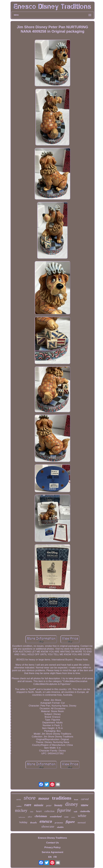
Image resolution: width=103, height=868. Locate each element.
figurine (64, 810)
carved (85, 799)
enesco (46, 821)
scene (66, 817)
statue (73, 817)
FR (55, 857)
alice (30, 817)
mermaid (82, 823)
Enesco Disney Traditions (52, 838)
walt (76, 812)
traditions (62, 798)
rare (28, 805)
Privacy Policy (52, 847)
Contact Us (53, 843)
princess (59, 823)
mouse (44, 798)
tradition (19, 806)
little (32, 812)
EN (50, 857)
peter (49, 805)
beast (76, 800)
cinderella (85, 811)
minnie (39, 805)
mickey (21, 810)
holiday (23, 822)
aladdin (60, 827)
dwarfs (33, 823)
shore (30, 798)
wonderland (56, 817)
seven (19, 800)
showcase (48, 826)
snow (85, 805)
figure (70, 822)
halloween (22, 817)
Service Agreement (52, 852)
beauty (58, 805)
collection (49, 811)
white (82, 816)
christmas (41, 816)
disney (72, 804)
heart (39, 811)
